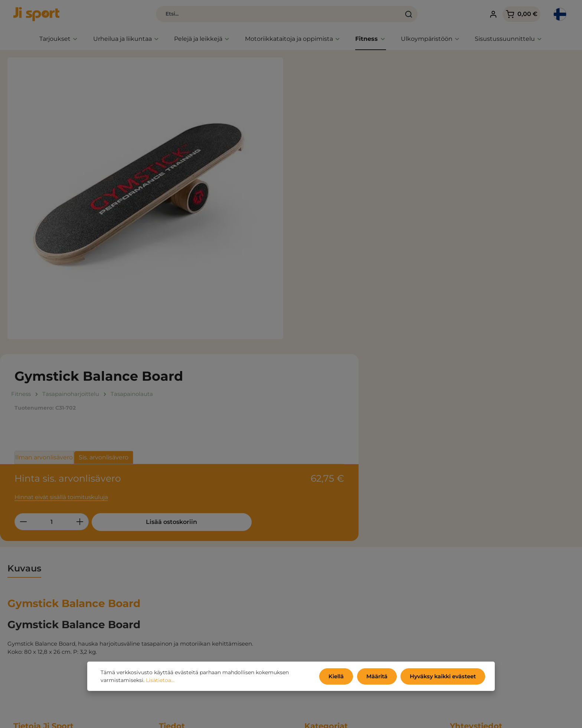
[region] (145, 200)
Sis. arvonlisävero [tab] (392, 156)
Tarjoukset (319, 548)
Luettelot (171, 581)
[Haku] (391, 15)
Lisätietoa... (160, 681)
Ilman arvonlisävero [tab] (332, 156)
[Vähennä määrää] (311, 217)
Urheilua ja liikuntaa (332, 570)
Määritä (380, 677)
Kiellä (340, 677)
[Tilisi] (485, 15)
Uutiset (314, 559)
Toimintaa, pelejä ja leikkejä (342, 581)
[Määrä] (340, 217)
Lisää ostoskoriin (435, 217)
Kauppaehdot (178, 548)
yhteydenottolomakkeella (495, 696)
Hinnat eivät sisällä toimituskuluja (349, 192)
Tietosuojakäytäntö (185, 559)
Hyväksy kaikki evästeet (444, 677)
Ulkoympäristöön (328, 604)
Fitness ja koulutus (330, 592)
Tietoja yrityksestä (184, 592)
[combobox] (261, 15)
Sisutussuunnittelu (330, 615)
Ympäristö (173, 570)
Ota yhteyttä (176, 604)
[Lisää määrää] (368, 217)
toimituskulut (424, 717)
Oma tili (170, 615)
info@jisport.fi (469, 606)
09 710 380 (465, 598)
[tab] (24, 370)
